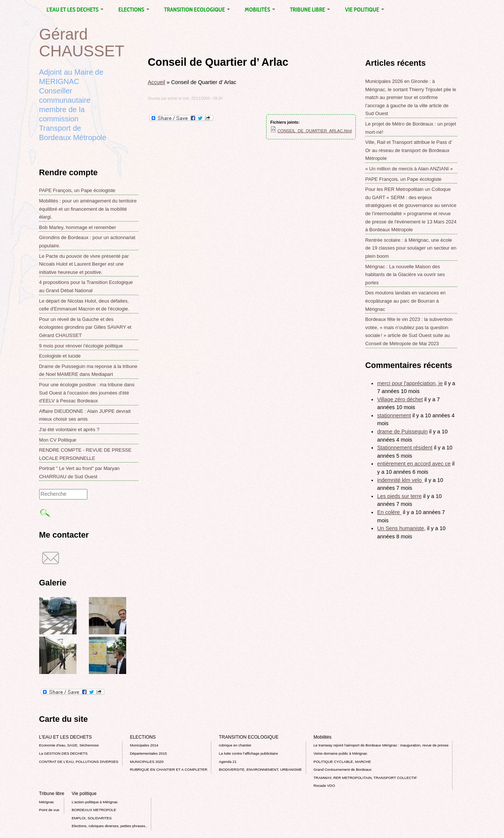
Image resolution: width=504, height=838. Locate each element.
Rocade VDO (324, 786)
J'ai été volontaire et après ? (69, 429)
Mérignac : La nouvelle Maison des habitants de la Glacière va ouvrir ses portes (405, 275)
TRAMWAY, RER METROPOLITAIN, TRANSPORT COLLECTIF (365, 778)
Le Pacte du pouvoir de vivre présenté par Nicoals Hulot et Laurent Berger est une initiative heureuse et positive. (84, 264)
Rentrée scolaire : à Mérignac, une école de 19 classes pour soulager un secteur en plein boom (411, 248)
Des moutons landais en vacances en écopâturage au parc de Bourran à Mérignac (405, 301)
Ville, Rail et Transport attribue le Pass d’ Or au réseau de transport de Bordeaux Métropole (409, 150)
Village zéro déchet (400, 399)
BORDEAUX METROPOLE (94, 810)
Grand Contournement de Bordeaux (343, 769)
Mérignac (47, 802)
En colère (389, 512)
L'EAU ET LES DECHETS (75, 10)
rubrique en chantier (235, 745)
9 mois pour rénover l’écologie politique (81, 346)
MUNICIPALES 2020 (147, 762)
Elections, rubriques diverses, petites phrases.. (109, 826)
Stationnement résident (405, 448)
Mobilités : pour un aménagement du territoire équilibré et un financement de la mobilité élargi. (88, 209)
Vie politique (365, 10)
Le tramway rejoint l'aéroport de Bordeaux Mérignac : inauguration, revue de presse (381, 745)
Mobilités (260, 10)
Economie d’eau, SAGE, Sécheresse (69, 745)
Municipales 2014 (144, 745)
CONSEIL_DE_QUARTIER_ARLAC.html (315, 131)
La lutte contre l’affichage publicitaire (248, 753)
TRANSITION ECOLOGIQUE (197, 10)
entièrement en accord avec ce (414, 464)
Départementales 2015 (148, 753)
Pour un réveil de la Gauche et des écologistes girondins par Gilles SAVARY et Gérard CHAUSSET (85, 327)
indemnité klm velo (400, 480)
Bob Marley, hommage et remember (78, 227)
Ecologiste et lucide (60, 356)
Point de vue (49, 810)
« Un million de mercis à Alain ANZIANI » (409, 169)
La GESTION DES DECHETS (63, 753)
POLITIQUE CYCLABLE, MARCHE (342, 762)
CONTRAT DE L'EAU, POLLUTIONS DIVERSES (79, 762)
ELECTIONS (134, 10)
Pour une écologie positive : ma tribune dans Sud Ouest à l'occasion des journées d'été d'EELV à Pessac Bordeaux (87, 393)
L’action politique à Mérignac (95, 802)
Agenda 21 (228, 762)
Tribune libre (310, 10)
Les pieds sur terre (399, 496)
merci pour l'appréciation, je (410, 383)
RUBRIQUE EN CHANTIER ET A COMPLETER (169, 769)
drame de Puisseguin (402, 432)
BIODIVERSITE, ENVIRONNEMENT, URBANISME (260, 769)
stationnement (394, 415)
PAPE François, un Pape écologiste (77, 190)
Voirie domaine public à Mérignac (340, 753)
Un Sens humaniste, (401, 528)
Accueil (156, 82)
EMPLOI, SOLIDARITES (92, 818)
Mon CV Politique (58, 440)
